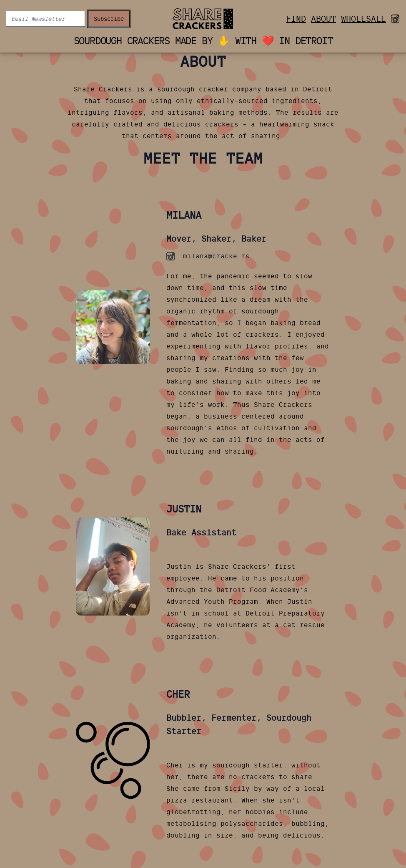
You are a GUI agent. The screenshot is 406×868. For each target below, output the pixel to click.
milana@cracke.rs (216, 256)
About (323, 19)
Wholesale (363, 19)
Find (296, 19)
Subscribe (109, 19)
